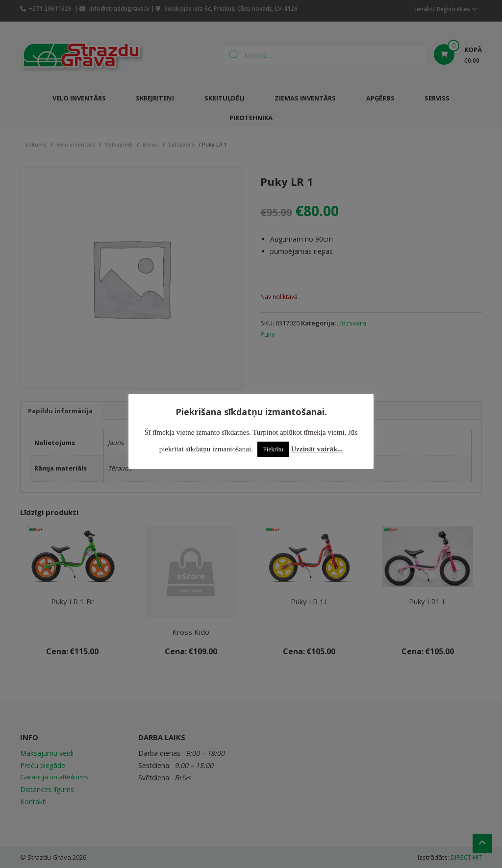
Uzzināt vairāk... (317, 449)
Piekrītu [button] (273, 449)
